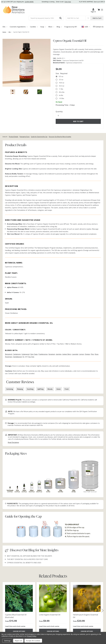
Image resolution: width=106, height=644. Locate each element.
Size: (62, 73)
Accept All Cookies (33, 641)
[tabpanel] (19, 609)
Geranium (52, 354)
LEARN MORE (31, 2)
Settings (7, 641)
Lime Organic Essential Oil (50, 615)
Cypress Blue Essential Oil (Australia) (16, 616)
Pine (92, 354)
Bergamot (9, 354)
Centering (10, 389)
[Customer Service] (98, 27)
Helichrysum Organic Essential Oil (86, 616)
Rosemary (9, 357)
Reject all (18, 641)
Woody (50, 389)
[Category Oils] (10, 32)
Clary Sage (34, 354)
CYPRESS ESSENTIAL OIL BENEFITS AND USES (24, 563)
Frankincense (43, 354)
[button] (61, 18)
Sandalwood (17, 357)
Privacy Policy (32, 636)
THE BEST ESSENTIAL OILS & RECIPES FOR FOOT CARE (27, 559)
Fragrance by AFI (71, 27)
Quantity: (59, 112)
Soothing (30, 389)
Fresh (67, 389)
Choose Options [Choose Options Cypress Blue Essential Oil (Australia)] (19, 631)
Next (102, 611)
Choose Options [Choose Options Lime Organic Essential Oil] (53, 631)
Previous (3, 611)
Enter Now (70, 2)
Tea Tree (31, 357)
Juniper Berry (67, 354)
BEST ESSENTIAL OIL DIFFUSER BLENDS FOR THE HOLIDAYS (29, 556)
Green (59, 389)
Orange (87, 354)
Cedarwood (25, 354)
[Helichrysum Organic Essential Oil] (87, 598)
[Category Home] (4, 32)
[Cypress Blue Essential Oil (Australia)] (19, 598)
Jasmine (59, 354)
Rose (96, 354)
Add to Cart (97, 18)
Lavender (75, 354)
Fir (23, 357)
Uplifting (40, 389)
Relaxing (20, 389)
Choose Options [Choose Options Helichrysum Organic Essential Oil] (87, 631)
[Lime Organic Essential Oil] (53, 598)
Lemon (82, 354)
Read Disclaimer (13, 442)
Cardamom (17, 354)
